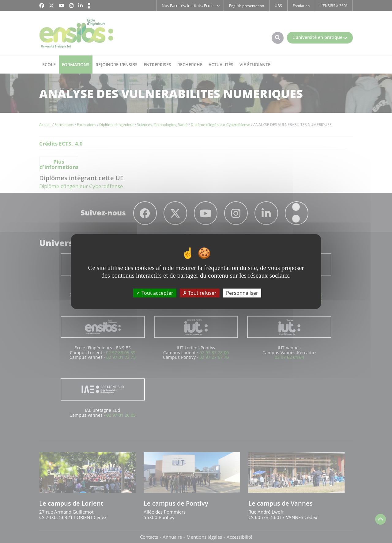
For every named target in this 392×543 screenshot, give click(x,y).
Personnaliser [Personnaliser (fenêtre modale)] (242, 293)
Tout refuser (200, 293)
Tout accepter (155, 293)
